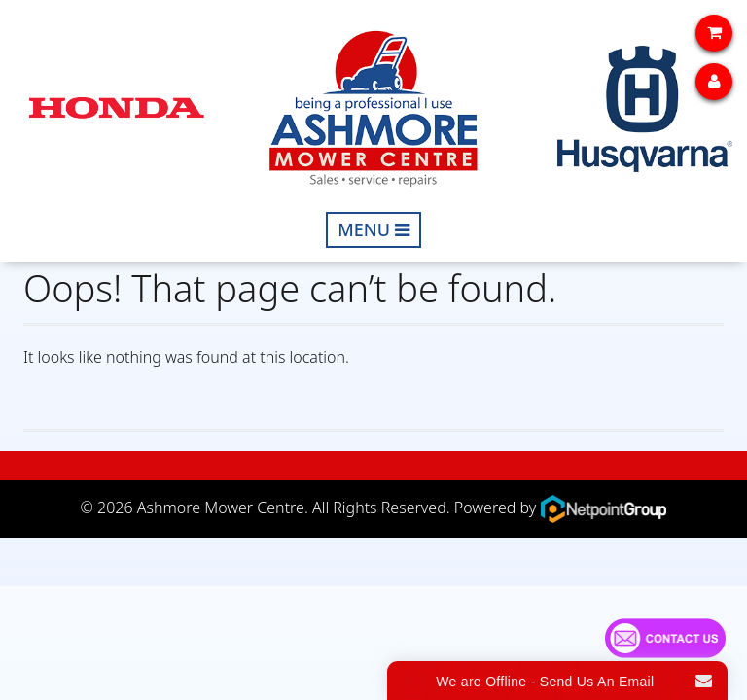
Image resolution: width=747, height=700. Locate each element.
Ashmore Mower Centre (221, 507)
